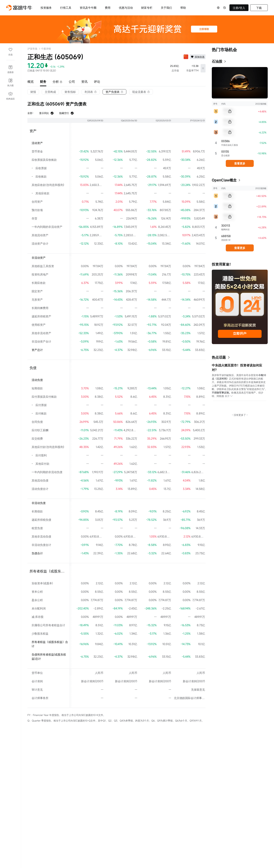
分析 (57, 82)
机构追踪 (10, 99)
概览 (31, 82)
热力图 (10, 85)
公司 (72, 82)
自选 (10, 54)
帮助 (183, 8)
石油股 (217, 61)
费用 (108, 8)
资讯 (84, 82)
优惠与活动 (126, 8)
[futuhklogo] (19, 8)
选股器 (10, 72)
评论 (97, 82)
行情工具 (66, 8)
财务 (43, 82)
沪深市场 (32, 49)
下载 (259, 8)
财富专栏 (147, 8)
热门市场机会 (224, 50)
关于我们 (166, 8)
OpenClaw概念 (224, 180)
